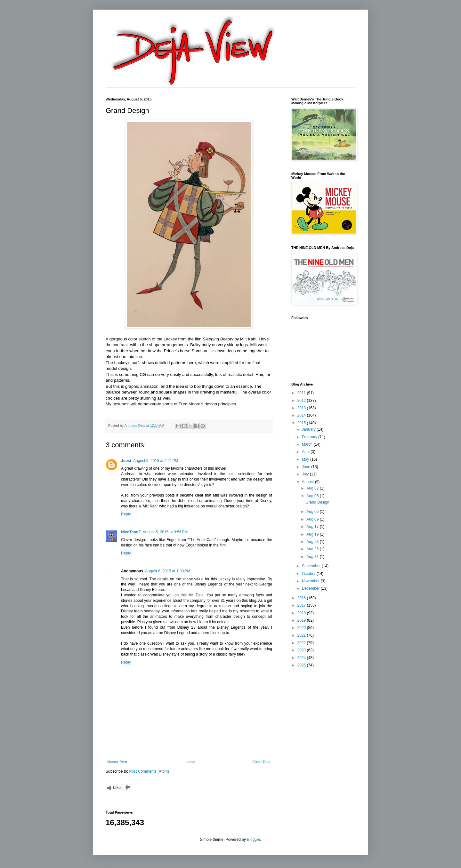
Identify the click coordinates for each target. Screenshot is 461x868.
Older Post (261, 762)
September (312, 566)
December (311, 588)
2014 (302, 415)
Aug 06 (313, 512)
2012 (302, 401)
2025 (302, 665)
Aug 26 (313, 549)
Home (190, 762)
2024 (302, 658)
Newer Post (117, 762)
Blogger (253, 840)
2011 (302, 393)
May (306, 459)
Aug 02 (313, 488)
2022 (302, 643)
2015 (302, 423)
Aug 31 (313, 557)
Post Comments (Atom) (149, 771)
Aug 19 (313, 534)
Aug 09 (313, 519)
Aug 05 (313, 496)
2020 (302, 628)
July (306, 474)
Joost (126, 461)
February (310, 437)
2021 (302, 635)
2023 (302, 650)
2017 (302, 605)
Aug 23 (313, 542)
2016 (302, 598)
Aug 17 (313, 527)
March (308, 444)
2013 (302, 408)
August (308, 482)
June (307, 467)
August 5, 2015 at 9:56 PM (165, 532)
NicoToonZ (131, 532)
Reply (126, 514)
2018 (302, 613)
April (306, 452)
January (309, 429)
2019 (302, 620)
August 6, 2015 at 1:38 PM (167, 571)
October (309, 574)
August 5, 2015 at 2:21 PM (156, 461)
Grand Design (317, 502)
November (311, 581)
